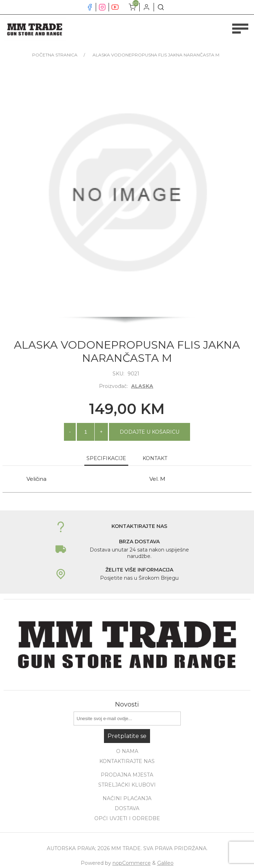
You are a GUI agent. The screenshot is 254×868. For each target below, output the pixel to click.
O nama (127, 751)
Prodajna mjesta (127, 775)
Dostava (127, 808)
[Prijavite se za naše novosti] (127, 719)
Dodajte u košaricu (150, 432)
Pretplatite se (127, 736)
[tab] (106, 459)
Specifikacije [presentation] (106, 458)
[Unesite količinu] (86, 432)
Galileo (165, 863)
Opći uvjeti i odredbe (127, 818)
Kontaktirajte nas (127, 761)
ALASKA (142, 386)
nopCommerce (132, 863)
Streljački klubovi (127, 785)
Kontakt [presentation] (155, 458)
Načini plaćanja (127, 798)
